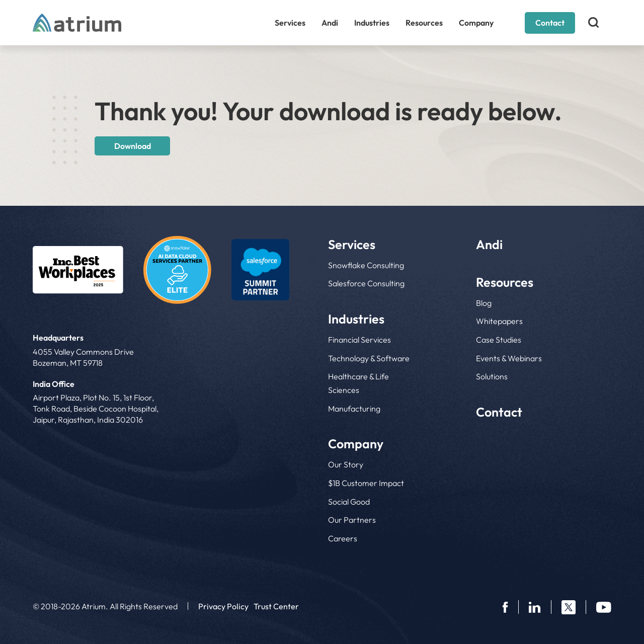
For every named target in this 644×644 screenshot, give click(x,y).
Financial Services (359, 340)
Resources (424, 23)
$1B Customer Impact (366, 483)
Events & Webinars (509, 358)
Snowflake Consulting (366, 265)
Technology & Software (369, 358)
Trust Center (276, 606)
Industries (372, 23)
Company (476, 23)
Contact (550, 23)
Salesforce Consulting (366, 283)
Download (133, 146)
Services (290, 23)
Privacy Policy (223, 606)
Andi (330, 23)
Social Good (349, 502)
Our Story (346, 464)
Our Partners (352, 520)
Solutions (492, 376)
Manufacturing (354, 409)
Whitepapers (499, 321)
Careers (343, 538)
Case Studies (499, 340)
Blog (484, 303)
